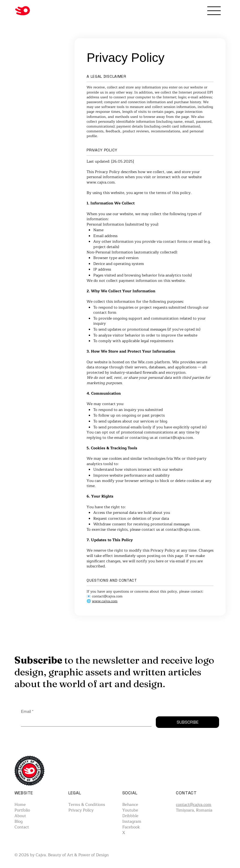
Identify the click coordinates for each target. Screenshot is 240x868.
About (20, 816)
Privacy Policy (81, 810)
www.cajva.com (101, 182)
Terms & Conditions (87, 805)
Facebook (131, 827)
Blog (19, 822)
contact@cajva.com (176, 438)
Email (27, 711)
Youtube (130, 810)
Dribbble (130, 816)
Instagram (132, 822)
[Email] (85, 721)
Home (20, 805)
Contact (22, 827)
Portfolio (22, 810)
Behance (130, 805)
